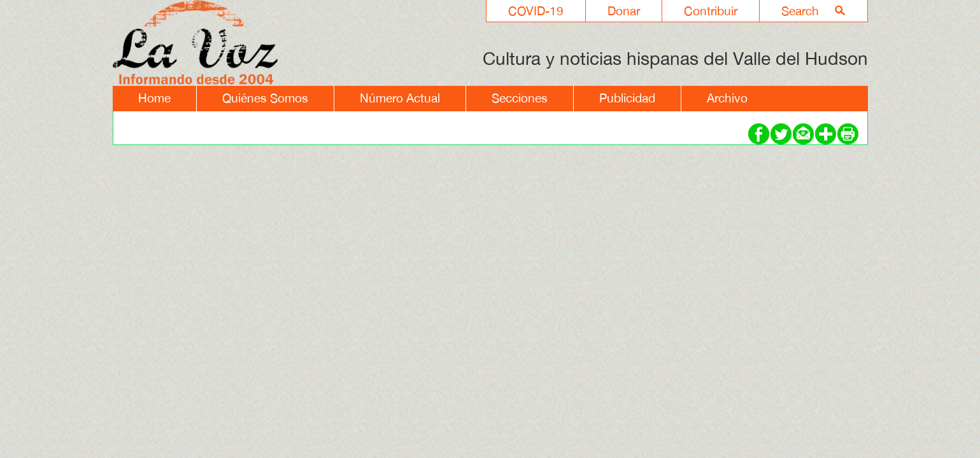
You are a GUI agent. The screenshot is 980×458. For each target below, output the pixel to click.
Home (154, 98)
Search (800, 11)
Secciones (520, 98)
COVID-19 (536, 11)
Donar (624, 11)
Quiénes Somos (265, 98)
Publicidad (627, 98)
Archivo (727, 98)
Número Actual (400, 98)
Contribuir (711, 11)
